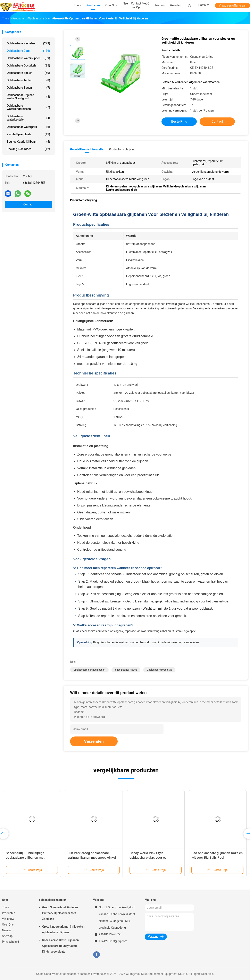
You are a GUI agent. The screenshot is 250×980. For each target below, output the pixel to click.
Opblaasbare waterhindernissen (28, 107)
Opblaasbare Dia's (28, 51)
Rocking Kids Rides (28, 149)
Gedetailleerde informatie (87, 149)
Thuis (6, 907)
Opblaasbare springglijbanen (89, 670)
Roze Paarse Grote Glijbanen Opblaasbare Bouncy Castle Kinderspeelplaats (60, 946)
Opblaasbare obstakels (28, 65)
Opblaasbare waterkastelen (28, 118)
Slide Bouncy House (126, 670)
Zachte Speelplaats (28, 134)
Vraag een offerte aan (233, 6)
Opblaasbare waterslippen (28, 58)
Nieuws (7, 930)
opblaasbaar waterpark (28, 127)
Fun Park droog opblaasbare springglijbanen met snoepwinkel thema (92, 858)
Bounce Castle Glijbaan (28, 142)
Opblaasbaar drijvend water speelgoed (28, 97)
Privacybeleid (11, 942)
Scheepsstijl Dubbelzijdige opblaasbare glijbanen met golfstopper (25, 858)
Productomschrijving (122, 149)
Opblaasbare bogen (28, 88)
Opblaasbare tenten (28, 80)
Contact (28, 204)
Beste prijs (179, 121)
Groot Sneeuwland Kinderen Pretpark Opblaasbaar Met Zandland (60, 913)
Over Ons (8, 925)
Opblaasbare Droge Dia (159, 670)
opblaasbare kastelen (28, 43)
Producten (9, 913)
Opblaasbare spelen (28, 73)
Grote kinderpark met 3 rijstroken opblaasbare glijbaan (63, 929)
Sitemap (7, 936)
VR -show (8, 919)
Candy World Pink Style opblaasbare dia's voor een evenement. (149, 858)
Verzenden (94, 741)
